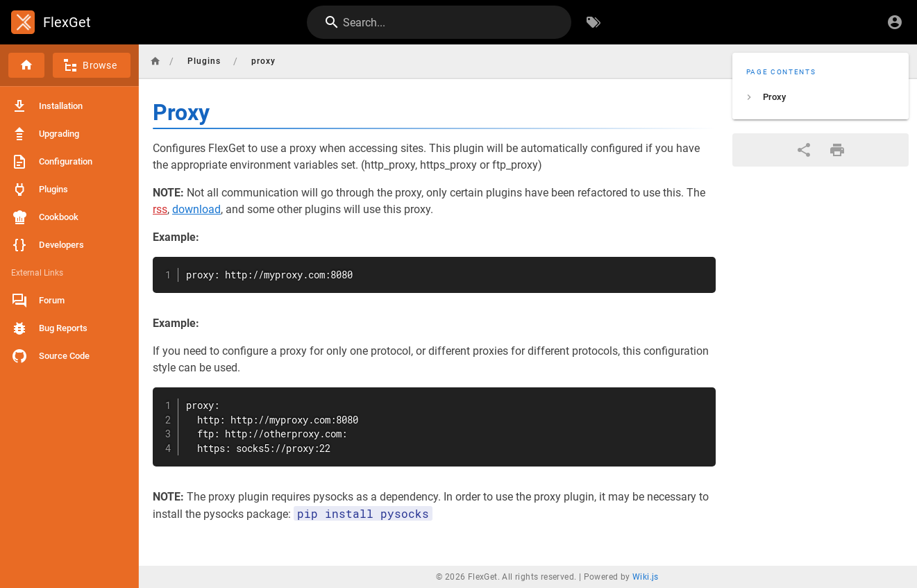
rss (160, 209)
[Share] (804, 150)
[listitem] (821, 97)
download (196, 209)
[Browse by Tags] (594, 22)
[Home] (26, 65)
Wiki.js (646, 577)
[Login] (895, 22)
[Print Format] (837, 150)
